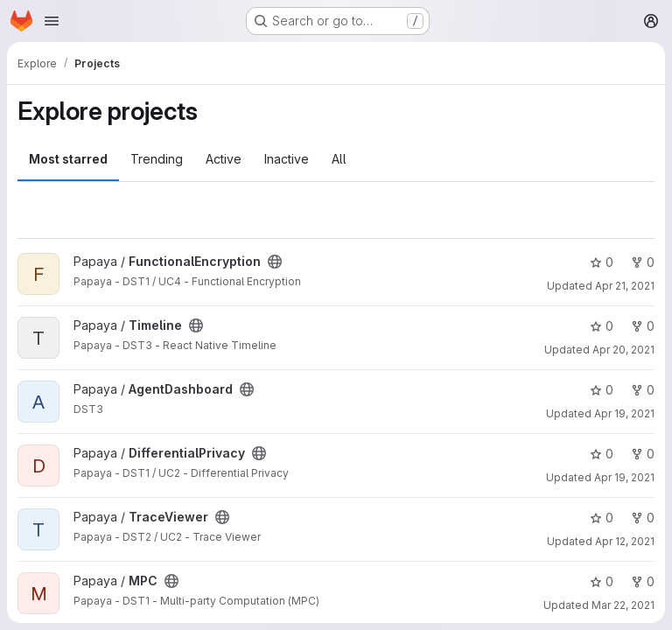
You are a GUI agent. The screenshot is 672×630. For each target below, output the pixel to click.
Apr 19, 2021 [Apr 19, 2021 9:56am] (624, 477)
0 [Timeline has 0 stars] (602, 326)
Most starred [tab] (68, 159)
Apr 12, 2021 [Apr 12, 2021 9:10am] (625, 541)
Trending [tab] (157, 159)
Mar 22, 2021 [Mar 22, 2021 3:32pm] (623, 605)
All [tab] (339, 159)
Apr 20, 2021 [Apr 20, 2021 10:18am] (623, 350)
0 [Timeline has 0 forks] (643, 326)
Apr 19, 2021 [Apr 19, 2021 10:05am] (624, 413)
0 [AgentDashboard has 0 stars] (602, 390)
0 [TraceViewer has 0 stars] (602, 518)
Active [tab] (224, 159)
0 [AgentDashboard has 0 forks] (643, 390)
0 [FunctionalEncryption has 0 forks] (643, 262)
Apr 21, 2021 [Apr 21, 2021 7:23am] (625, 286)
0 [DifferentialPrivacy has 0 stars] (602, 454)
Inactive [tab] (287, 159)
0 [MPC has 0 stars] (602, 581)
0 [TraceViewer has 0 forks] (643, 518)
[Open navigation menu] (52, 21)
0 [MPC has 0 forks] (643, 581)
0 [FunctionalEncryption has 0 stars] (602, 262)
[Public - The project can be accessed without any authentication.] (275, 262)
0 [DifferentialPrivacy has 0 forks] (643, 454)
